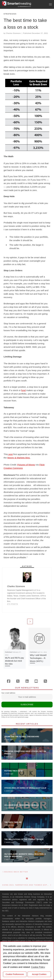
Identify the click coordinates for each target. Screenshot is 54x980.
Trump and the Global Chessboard (22, 737)
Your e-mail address (27, 696)
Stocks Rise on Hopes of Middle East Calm (25, 788)
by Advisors (24, 6)
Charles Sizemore (13, 33)
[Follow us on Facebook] (9, 681)
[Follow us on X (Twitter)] (18, 681)
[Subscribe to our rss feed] (45, 681)
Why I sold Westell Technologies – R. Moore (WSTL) (38, 658)
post (10, 454)
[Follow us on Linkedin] (27, 681)
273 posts (13, 604)
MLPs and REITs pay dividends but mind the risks (14, 661)
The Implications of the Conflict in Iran (24, 839)
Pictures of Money (26, 465)
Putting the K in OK (14, 771)
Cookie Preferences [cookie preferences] (15, 974)
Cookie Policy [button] (38, 967)
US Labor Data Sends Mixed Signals (22, 805)
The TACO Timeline (13, 822)
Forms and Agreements (17, 717)
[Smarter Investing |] (17, 3)
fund (23, 390)
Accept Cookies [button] (39, 974)
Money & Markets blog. (19, 458)
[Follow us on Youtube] (36, 681)
